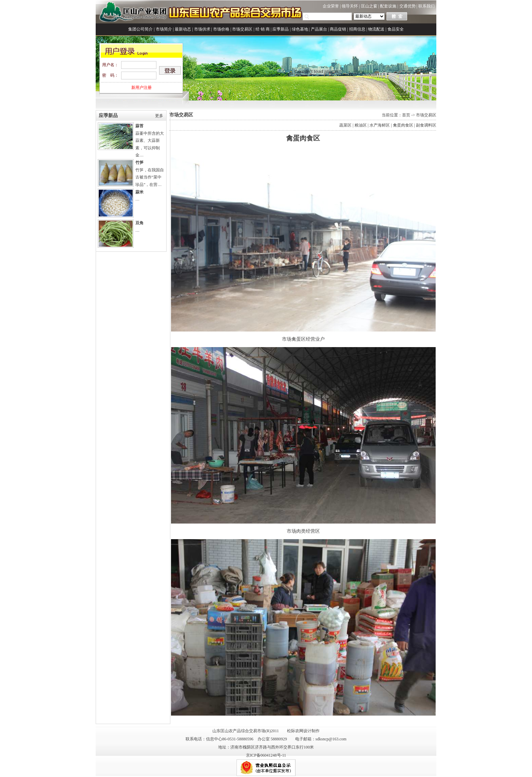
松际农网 (295, 731)
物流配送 (376, 29)
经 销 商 (263, 29)
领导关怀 (350, 6)
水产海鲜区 (380, 125)
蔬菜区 (345, 125)
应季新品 (281, 29)
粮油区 (361, 125)
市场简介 (164, 29)
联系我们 (426, 6)
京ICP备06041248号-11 (266, 755)
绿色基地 (300, 29)
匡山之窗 (369, 6)
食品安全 (396, 29)
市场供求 (202, 29)
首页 (406, 115)
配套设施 (388, 6)
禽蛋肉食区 (403, 125)
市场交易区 (242, 29)
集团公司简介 (140, 29)
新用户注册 (141, 88)
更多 (159, 116)
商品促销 (338, 29)
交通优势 (407, 6)
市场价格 (221, 29)
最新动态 (183, 29)
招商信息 (357, 29)
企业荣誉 (331, 6)
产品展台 (319, 29)
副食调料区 (426, 125)
